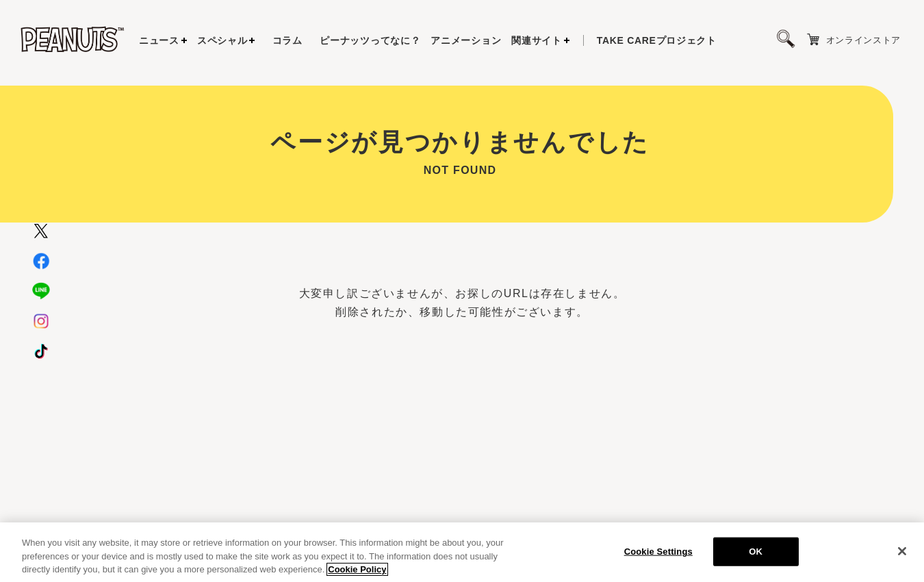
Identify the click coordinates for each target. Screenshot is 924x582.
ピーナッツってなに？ (370, 40)
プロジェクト (657, 40)
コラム (287, 40)
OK (756, 557)
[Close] (902, 557)
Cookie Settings (658, 557)
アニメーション (466, 40)
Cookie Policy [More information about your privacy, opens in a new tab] (357, 575)
